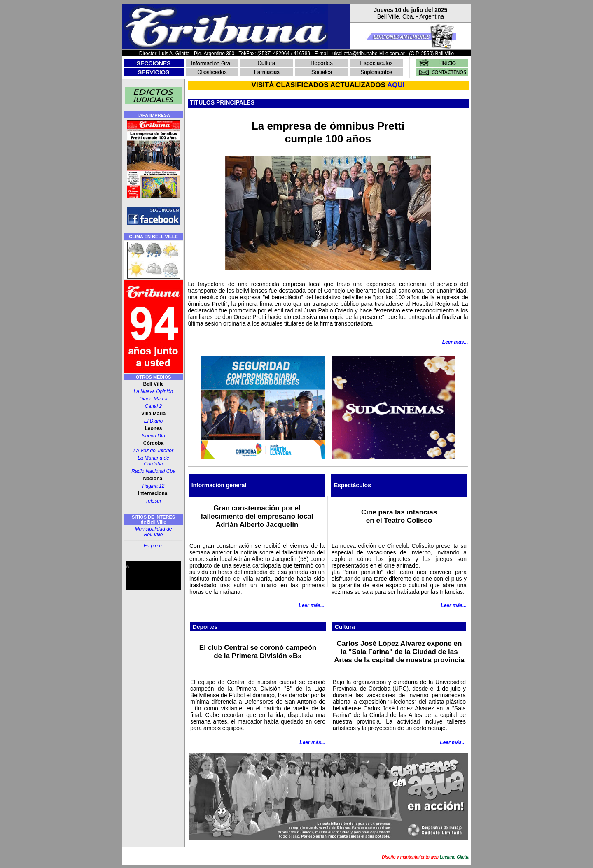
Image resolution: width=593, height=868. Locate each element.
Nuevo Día (153, 436)
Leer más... (312, 605)
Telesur (153, 501)
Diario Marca (153, 399)
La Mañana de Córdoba (153, 461)
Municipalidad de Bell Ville (153, 532)
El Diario (153, 421)
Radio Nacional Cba (153, 471)
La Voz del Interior (153, 451)
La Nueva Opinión (153, 391)
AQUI (396, 85)
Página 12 (153, 486)
